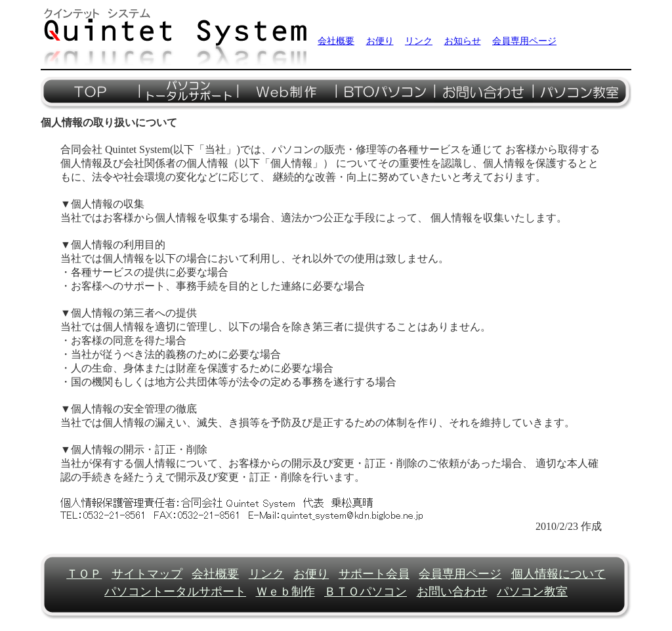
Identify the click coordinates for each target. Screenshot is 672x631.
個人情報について (558, 574)
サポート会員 (374, 574)
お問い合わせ (452, 592)
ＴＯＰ (84, 574)
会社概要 (336, 41)
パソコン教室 (532, 592)
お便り (380, 41)
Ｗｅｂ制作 (285, 592)
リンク (419, 41)
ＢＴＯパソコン (366, 592)
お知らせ (463, 41)
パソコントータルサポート (175, 592)
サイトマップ (147, 574)
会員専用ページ (524, 41)
